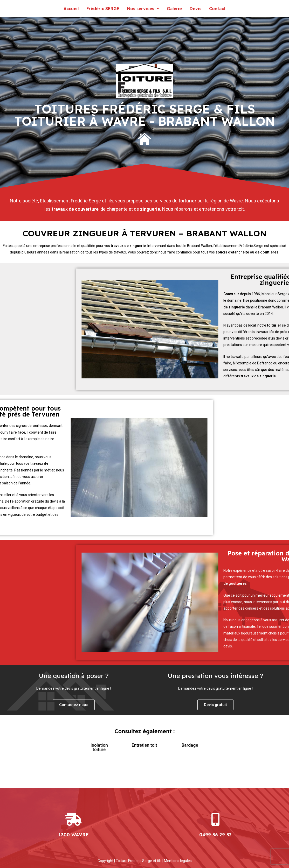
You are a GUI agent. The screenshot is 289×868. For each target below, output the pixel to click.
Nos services (143, 9)
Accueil (71, 9)
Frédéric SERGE (103, 9)
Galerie (174, 9)
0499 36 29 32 (215, 835)
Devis (195, 9)
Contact (217, 9)
